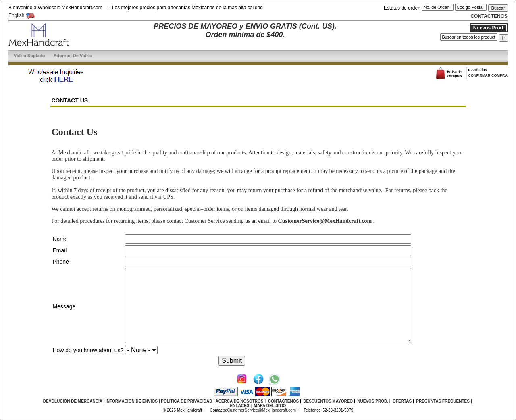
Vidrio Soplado (29, 56)
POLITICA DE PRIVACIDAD (186, 401)
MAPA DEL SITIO (270, 406)
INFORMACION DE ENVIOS (132, 401)
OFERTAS (402, 401)
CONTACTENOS (283, 401)
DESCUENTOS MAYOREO (328, 401)
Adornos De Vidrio (73, 56)
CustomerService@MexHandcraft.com (261, 410)
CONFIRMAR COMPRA (488, 75)
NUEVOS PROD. (373, 401)
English (22, 15)
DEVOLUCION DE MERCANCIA (73, 401)
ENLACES (240, 406)
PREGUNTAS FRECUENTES (443, 401)
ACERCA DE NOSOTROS (239, 401)
